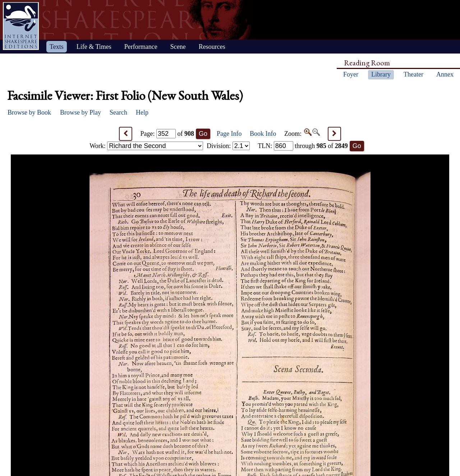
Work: (146, 146)
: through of (303, 146)
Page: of (167, 134)
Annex (445, 74)
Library (381, 74)
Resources (212, 47)
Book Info (263, 134)
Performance (141, 47)
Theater (413, 74)
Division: (228, 146)
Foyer (351, 74)
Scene (178, 47)
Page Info (229, 134)
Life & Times (94, 47)
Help (142, 112)
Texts (57, 47)
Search (118, 112)
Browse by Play (80, 112)
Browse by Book (29, 112)
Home (21, 26)
